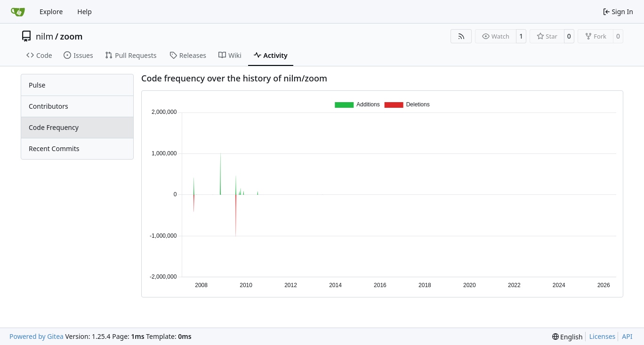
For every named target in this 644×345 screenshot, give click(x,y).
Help (85, 12)
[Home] (18, 12)
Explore (51, 12)
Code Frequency (54, 127)
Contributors (48, 106)
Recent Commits (54, 148)
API (627, 336)
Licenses (603, 336)
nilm (44, 36)
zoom (71, 36)
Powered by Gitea (36, 336)
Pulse (37, 85)
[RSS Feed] (461, 36)
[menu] (568, 337)
